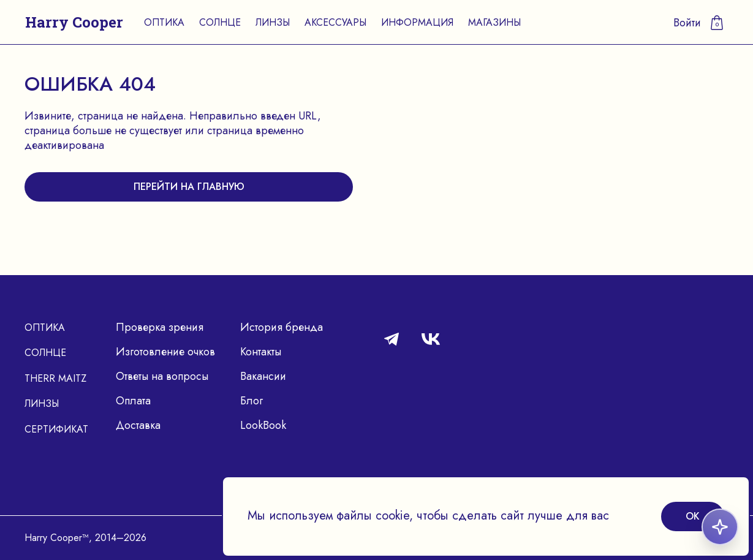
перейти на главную (189, 187)
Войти (687, 23)
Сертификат (56, 429)
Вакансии (263, 376)
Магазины (494, 22)
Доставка (138, 425)
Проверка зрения (160, 327)
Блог (252, 401)
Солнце (220, 22)
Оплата (133, 401)
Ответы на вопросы (162, 376)
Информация (417, 22)
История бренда (282, 327)
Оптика (164, 22)
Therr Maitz (55, 378)
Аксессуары (335, 22)
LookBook (263, 425)
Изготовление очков (165, 352)
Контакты (261, 352)
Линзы (273, 22)
